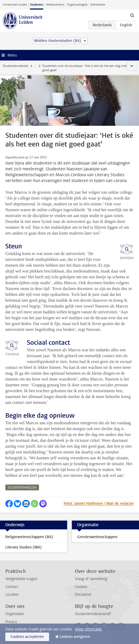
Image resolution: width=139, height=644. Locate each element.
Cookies (81, 587)
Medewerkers (55, 5)
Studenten (37, 5)
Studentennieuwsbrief (93, 614)
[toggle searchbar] (132, 15)
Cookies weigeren (75, 637)
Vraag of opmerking (91, 579)
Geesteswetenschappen (97, 537)
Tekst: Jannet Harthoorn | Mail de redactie (99, 503)
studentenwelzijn (22, 488)
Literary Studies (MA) (23, 547)
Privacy (11, 622)
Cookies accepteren (27, 637)
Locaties (12, 595)
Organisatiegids (77, 5)
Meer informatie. (89, 629)
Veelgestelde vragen (21, 579)
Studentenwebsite (15, 66)
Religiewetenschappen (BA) (29, 537)
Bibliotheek (98, 5)
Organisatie (14, 614)
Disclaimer (83, 595)
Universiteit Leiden (15, 5)
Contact (12, 587)
